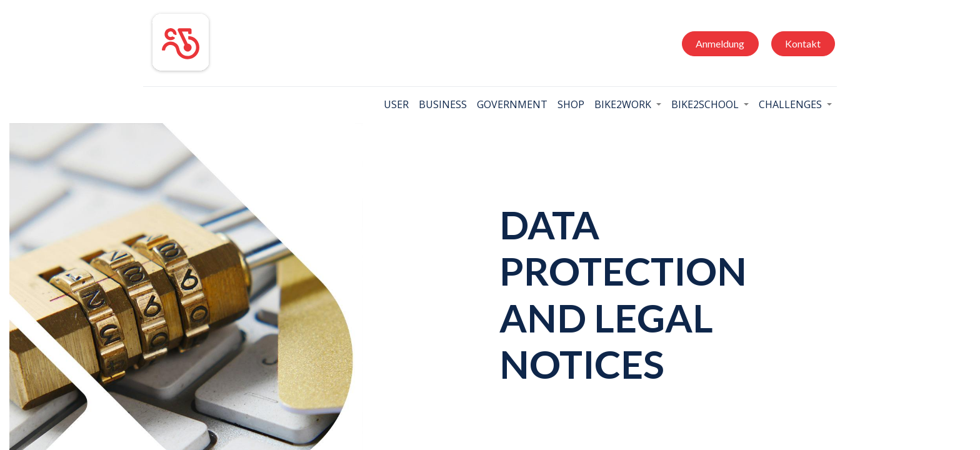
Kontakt (803, 43)
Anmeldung (720, 43)
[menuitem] (396, 104)
